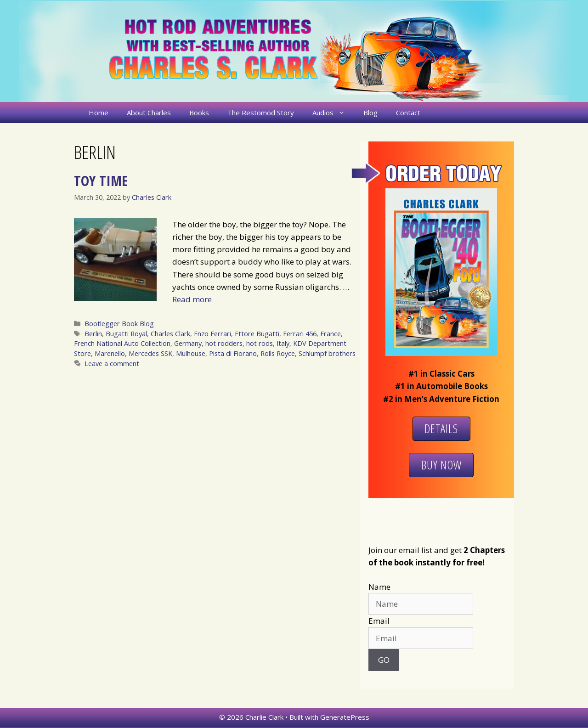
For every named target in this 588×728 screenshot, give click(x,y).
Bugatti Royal (126, 334)
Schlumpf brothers (327, 353)
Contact (408, 113)
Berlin (93, 334)
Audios (333, 113)
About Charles (149, 113)
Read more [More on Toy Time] (192, 299)
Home (99, 113)
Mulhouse (191, 353)
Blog (370, 113)
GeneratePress (345, 717)
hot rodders (224, 343)
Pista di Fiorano (233, 353)
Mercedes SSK (150, 353)
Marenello (110, 353)
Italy (283, 343)
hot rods (260, 343)
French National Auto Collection (122, 343)
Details (441, 429)
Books (199, 113)
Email (379, 621)
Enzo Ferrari (212, 334)
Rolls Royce (278, 353)
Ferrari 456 (300, 334)
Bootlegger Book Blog (119, 324)
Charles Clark (170, 334)
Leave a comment (112, 364)
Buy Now (441, 465)
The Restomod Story (261, 113)
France (331, 334)
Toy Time (101, 181)
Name (379, 587)
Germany (188, 343)
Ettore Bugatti (257, 334)
